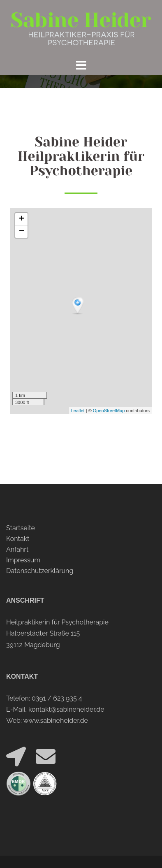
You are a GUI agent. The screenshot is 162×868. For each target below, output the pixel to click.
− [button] (22, 232)
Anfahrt (17, 549)
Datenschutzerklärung (40, 571)
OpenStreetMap (109, 411)
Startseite (21, 528)
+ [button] (22, 219)
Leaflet (78, 411)
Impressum (23, 560)
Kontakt (18, 539)
